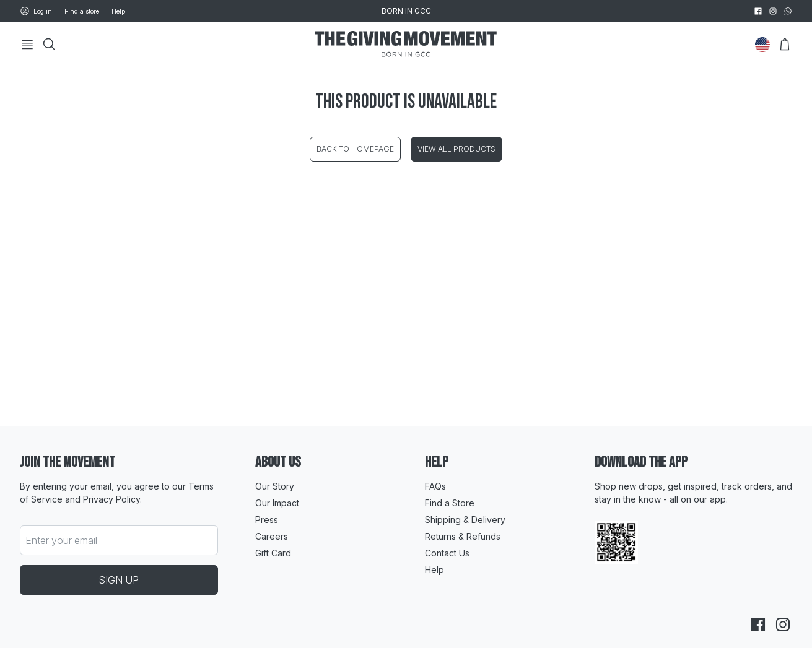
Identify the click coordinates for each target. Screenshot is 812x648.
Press (267, 520)
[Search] (50, 45)
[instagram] (773, 11)
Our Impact (277, 503)
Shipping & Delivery (465, 520)
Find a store (82, 11)
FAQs (435, 486)
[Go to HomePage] (406, 45)
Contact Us (447, 553)
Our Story (275, 486)
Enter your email (61, 540)
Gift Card (273, 553)
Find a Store (450, 503)
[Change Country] (762, 45)
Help (118, 11)
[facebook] (758, 11)
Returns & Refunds (463, 536)
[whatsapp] (788, 11)
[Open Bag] (785, 45)
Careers (272, 536)
